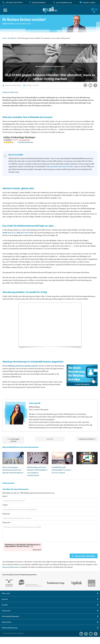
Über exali (6, 593)
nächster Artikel (86, 439)
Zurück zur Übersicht (10, 92)
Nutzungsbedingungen (11, 616)
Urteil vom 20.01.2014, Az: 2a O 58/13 (60, 166)
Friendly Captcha (37, 550)
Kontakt (5, 605)
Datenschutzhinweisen (11, 567)
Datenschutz (7, 622)
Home (4, 38)
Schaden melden (89, 2)
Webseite (6, 514)
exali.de (50, 10)
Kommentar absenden (85, 556)
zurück (50, 439)
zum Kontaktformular (64, 2)
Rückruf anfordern (39, 2)
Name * (5, 496)
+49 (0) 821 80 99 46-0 (14, 2)
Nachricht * (7, 522)
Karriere (5, 599)
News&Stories (12, 38)
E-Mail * (5, 505)
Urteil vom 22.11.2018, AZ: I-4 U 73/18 (18, 233)
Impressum (6, 611)
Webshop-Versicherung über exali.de (23, 366)
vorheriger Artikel (15, 440)
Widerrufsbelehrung (10, 628)
